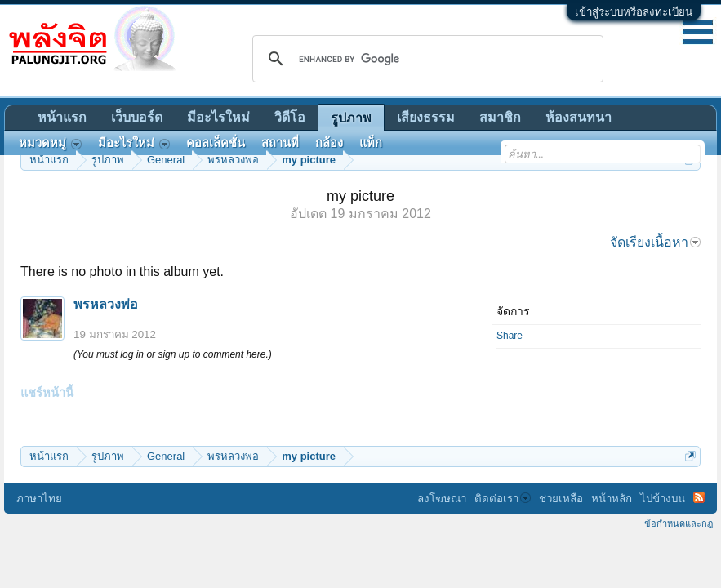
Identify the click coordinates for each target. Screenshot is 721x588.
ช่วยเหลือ (561, 499)
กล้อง (329, 143)
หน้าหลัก (612, 499)
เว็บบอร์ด (137, 117)
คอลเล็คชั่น (216, 143)
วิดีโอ (290, 117)
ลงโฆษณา (442, 499)
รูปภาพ (351, 118)
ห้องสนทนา (579, 117)
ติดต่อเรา (503, 499)
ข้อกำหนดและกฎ (679, 523)
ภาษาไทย (39, 499)
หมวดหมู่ (50, 143)
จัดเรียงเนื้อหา (655, 242)
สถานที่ (280, 143)
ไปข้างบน (663, 499)
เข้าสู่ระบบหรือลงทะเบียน (634, 12)
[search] (425, 59)
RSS (699, 497)
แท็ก (371, 143)
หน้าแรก (62, 117)
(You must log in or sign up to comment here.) (173, 354)
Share (510, 336)
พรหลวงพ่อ (106, 304)
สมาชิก (500, 117)
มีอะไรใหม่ (218, 117)
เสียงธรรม (426, 117)
